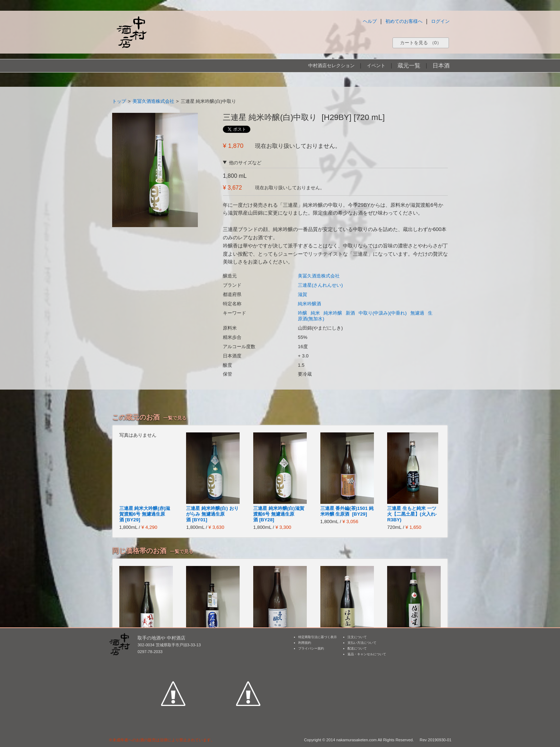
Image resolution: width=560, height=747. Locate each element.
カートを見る (421, 43)
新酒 (350, 313)
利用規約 (305, 643)
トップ (119, 101)
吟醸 (302, 313)
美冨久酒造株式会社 (153, 101)
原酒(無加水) (311, 319)
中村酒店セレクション (331, 66)
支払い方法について (362, 643)
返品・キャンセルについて (367, 654)
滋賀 (302, 294)
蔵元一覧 (409, 66)
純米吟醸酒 (309, 304)
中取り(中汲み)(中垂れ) (383, 313)
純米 (315, 313)
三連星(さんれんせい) (320, 285)
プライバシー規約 (311, 648)
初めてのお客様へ (404, 21)
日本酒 (441, 66)
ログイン (440, 21)
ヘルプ (370, 21)
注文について (357, 637)
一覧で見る (175, 418)
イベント (376, 66)
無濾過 (417, 313)
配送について (357, 648)
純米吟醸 (333, 313)
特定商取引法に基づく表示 (317, 637)
